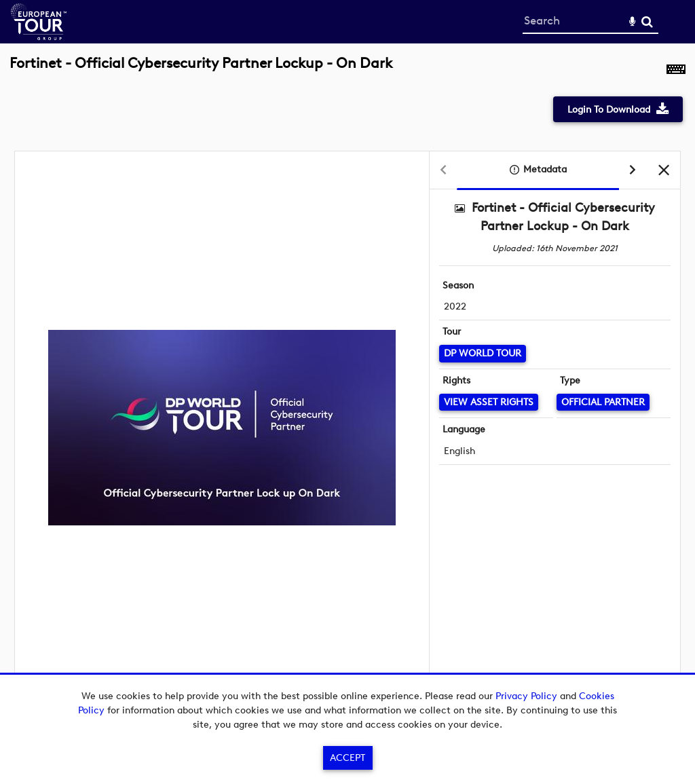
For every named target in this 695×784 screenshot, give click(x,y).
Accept (347, 758)
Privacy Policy (526, 696)
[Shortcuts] (676, 71)
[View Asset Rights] (489, 402)
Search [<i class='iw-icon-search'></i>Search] (647, 21)
